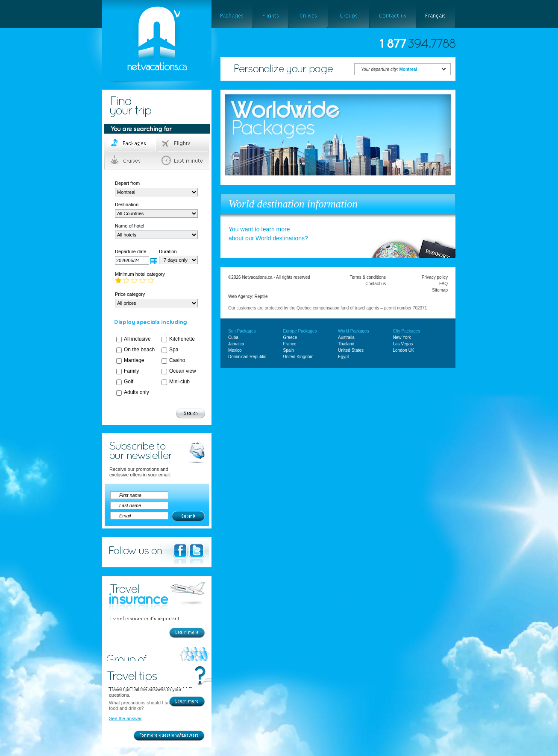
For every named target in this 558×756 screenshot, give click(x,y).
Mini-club (179, 382)
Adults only (137, 392)
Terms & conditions (368, 277)
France (290, 344)
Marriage (134, 360)
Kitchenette (182, 339)
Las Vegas (403, 344)
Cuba (233, 337)
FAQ (443, 284)
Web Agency (240, 296)
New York (402, 337)
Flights (184, 143)
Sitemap (440, 290)
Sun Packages (242, 331)
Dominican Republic (247, 357)
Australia (346, 337)
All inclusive (137, 339)
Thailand (346, 344)
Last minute (184, 161)
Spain (289, 350)
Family (131, 371)
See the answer (125, 718)
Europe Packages (300, 331)
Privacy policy (435, 277)
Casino (177, 360)
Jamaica (236, 344)
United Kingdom (298, 357)
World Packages (354, 331)
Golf (129, 382)
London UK (404, 350)
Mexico (235, 350)
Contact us (376, 284)
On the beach (139, 350)
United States (351, 350)
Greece (290, 337)
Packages (131, 143)
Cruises (131, 161)
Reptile (261, 296)
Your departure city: (389, 69)
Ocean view (183, 371)
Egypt (344, 357)
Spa (174, 350)
